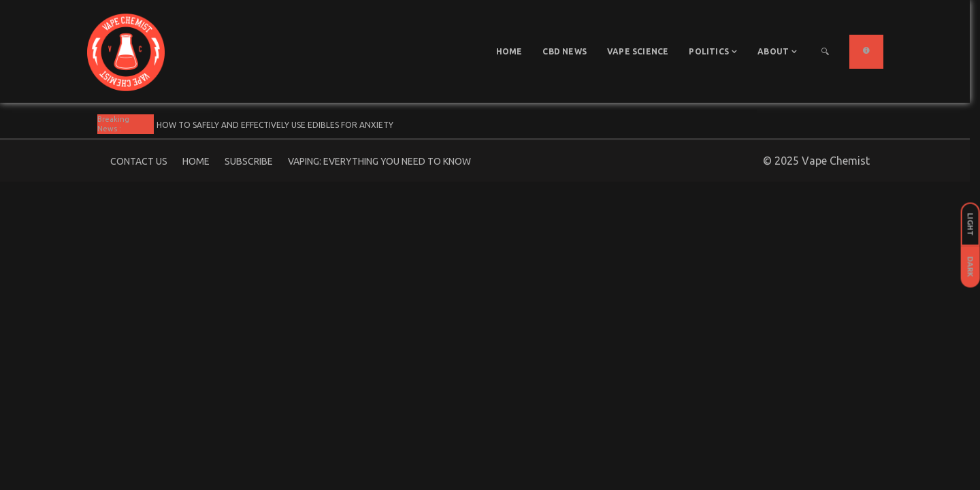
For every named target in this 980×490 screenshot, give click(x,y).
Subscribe (249, 161)
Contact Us (139, 161)
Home (509, 51)
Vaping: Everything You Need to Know (379, 161)
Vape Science (638, 51)
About (773, 51)
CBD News (565, 51)
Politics (709, 51)
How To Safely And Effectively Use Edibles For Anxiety (275, 125)
